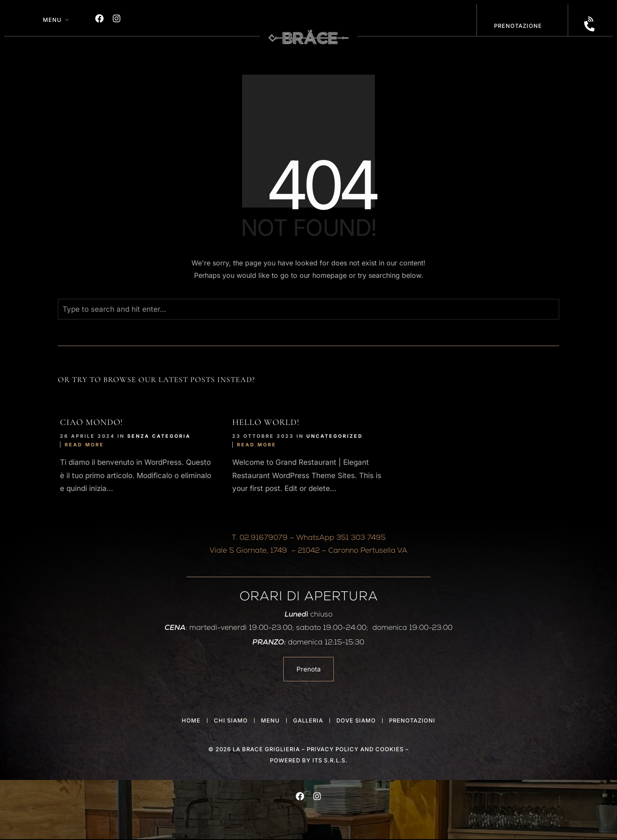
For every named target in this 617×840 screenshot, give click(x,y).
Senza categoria (159, 436)
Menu (52, 20)
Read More (84, 445)
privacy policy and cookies (355, 749)
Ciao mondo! (91, 422)
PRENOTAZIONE (518, 26)
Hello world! (266, 422)
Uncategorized (335, 436)
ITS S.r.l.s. (330, 760)
